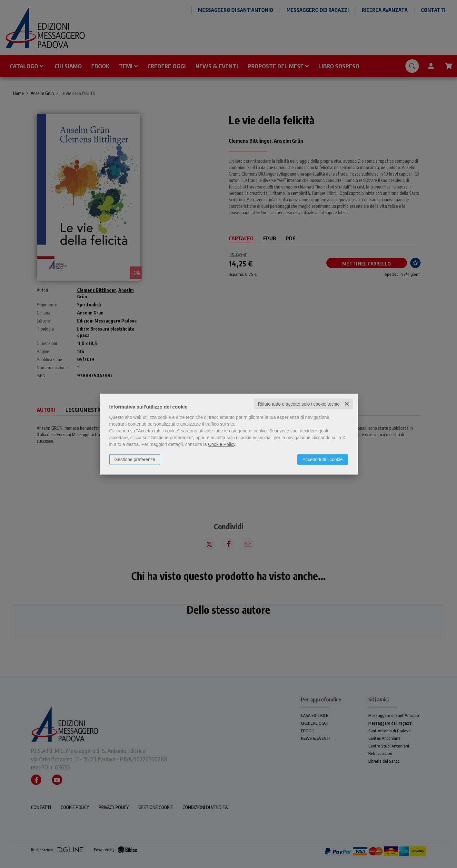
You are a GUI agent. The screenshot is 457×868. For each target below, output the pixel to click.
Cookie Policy (222, 444)
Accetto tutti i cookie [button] (323, 459)
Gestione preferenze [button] (135, 459)
